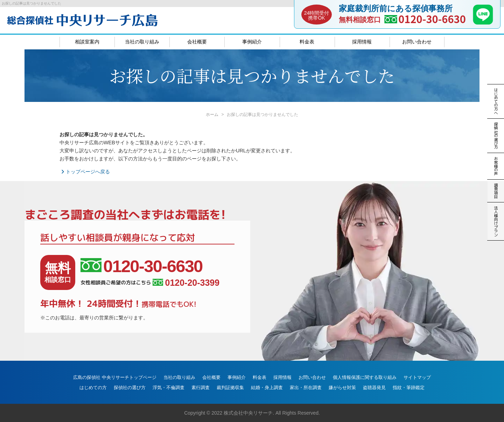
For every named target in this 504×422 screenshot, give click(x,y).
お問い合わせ (417, 42)
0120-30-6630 (432, 19)
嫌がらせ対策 (342, 388)
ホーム (212, 115)
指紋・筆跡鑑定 (409, 388)
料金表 (307, 42)
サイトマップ (417, 377)
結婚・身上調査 (267, 388)
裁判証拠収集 (230, 388)
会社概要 (197, 42)
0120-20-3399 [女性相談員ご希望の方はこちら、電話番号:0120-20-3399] (186, 283)
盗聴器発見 (374, 388)
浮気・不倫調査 (169, 388)
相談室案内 (87, 42)
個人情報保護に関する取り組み (365, 377)
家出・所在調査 (306, 388)
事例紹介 (252, 42)
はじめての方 (93, 388)
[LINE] (483, 22)
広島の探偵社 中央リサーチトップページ (115, 377)
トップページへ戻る (85, 172)
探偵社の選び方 (130, 388)
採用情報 (362, 42)
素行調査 (201, 388)
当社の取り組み (142, 42)
